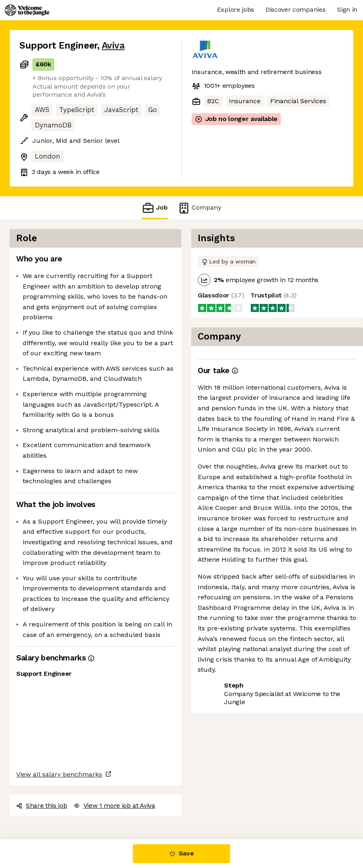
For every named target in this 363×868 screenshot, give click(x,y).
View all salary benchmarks (59, 774)
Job (155, 208)
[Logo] (27, 10)
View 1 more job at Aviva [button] (114, 805)
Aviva (113, 46)
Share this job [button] (42, 805)
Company (199, 208)
